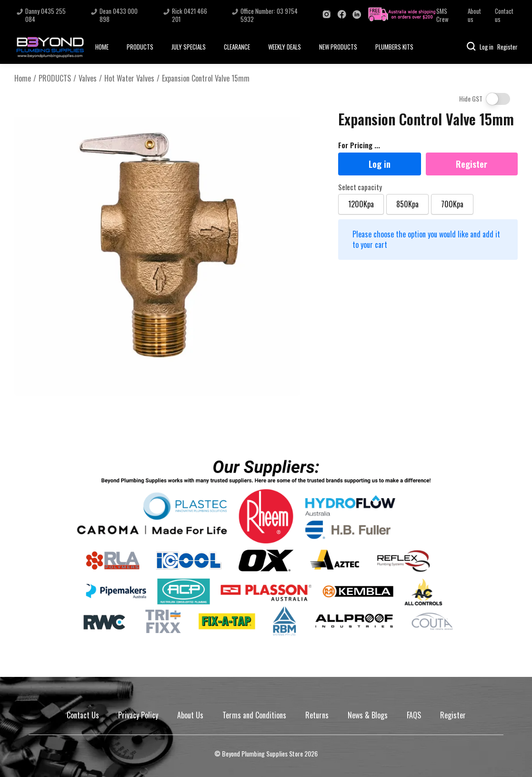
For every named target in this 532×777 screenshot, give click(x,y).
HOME (102, 47)
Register (507, 47)
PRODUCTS (140, 47)
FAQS (414, 715)
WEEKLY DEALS (285, 47)
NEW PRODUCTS (338, 47)
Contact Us (83, 715)
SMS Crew (442, 15)
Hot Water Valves (129, 78)
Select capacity (360, 187)
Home (23, 78)
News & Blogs (368, 715)
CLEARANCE (237, 47)
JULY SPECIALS (189, 47)
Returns (317, 715)
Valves (88, 78)
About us (474, 15)
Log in (487, 47)
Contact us (504, 15)
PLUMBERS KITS (394, 47)
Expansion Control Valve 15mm (206, 78)
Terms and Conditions (254, 715)
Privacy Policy (138, 715)
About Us (190, 715)
